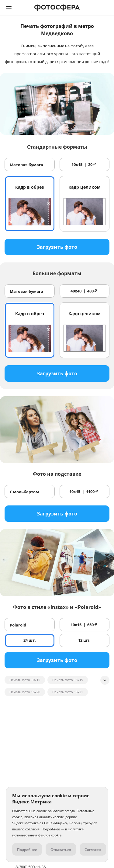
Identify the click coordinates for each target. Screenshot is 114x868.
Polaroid (18, 625)
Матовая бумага (26, 165)
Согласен (93, 850)
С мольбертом (24, 492)
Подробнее (27, 850)
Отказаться (61, 850)
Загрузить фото (57, 247)
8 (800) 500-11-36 (105, 8)
